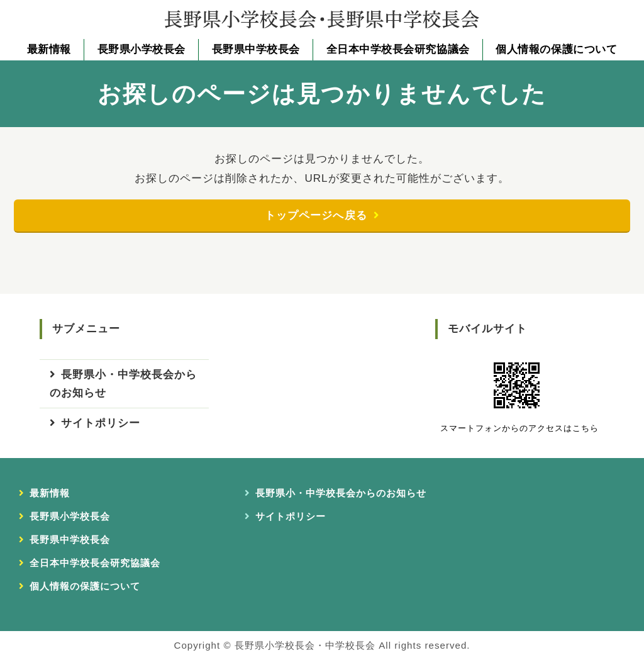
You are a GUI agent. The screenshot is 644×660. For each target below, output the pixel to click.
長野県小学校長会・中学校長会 (305, 645)
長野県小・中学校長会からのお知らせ (123, 384)
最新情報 (49, 49)
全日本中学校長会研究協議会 (398, 49)
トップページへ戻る (316, 215)
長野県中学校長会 (256, 49)
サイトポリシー (101, 424)
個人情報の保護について (556, 49)
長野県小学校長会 (142, 49)
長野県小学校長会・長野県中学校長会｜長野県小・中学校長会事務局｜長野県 (322, 19)
